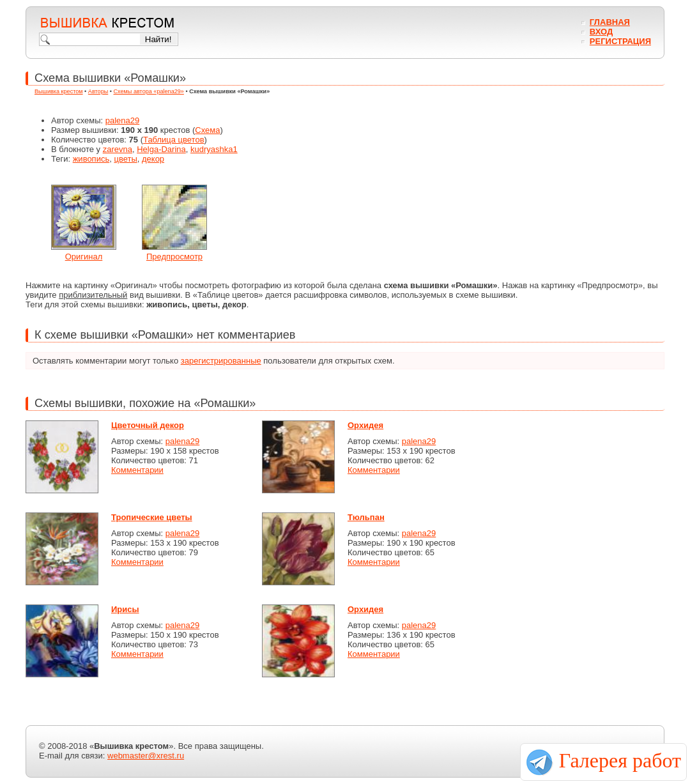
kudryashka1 (214, 149)
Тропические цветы (152, 517)
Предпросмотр (174, 257)
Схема (207, 130)
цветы (125, 159)
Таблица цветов (174, 140)
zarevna (118, 149)
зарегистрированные (221, 361)
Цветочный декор (148, 425)
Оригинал (84, 257)
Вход (601, 32)
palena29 (123, 120)
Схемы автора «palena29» (149, 91)
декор (153, 159)
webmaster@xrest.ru (146, 756)
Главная (610, 22)
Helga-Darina (161, 149)
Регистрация (620, 41)
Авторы (98, 91)
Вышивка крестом (59, 91)
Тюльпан (366, 517)
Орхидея (365, 425)
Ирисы (125, 609)
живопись (91, 159)
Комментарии (137, 470)
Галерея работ (620, 760)
